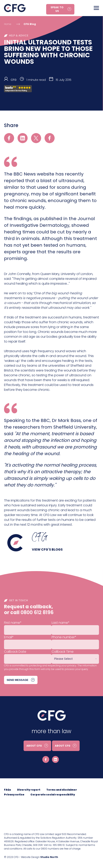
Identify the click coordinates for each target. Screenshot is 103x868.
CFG (14, 80)
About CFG (34, 746)
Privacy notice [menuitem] (14, 795)
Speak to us (57, 9)
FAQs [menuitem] (8, 790)
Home (8, 24)
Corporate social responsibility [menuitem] (53, 795)
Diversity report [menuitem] (29, 790)
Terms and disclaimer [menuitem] (62, 790)
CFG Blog (30, 24)
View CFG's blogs (47, 549)
